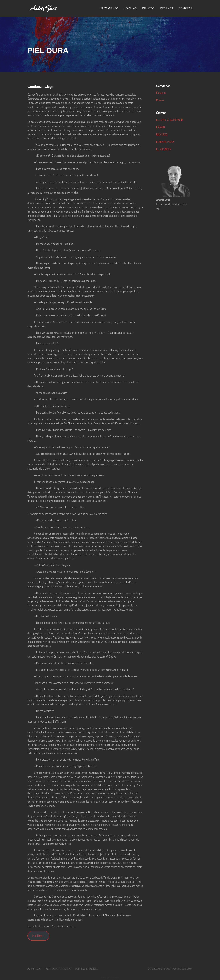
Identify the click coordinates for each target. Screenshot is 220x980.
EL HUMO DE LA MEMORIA (170, 120)
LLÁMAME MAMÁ (165, 142)
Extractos (161, 93)
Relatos (160, 100)
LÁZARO (160, 127)
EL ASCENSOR (164, 149)
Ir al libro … (38, 936)
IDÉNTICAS (162, 134)
